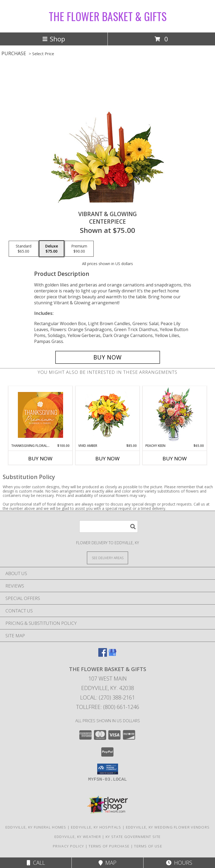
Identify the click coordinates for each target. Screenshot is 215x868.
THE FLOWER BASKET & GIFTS (108, 16)
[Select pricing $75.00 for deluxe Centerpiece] (52, 249)
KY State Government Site (133, 837)
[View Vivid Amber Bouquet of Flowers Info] (108, 415)
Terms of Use (148, 846)
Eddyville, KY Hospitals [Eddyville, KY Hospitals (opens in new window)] (96, 827)
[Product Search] (109, 527)
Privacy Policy (68, 846)
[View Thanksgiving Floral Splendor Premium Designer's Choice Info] (40, 415)
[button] (108, 769)
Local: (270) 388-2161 (107, 697)
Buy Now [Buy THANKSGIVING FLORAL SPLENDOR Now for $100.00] (40, 458)
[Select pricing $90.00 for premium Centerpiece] (79, 249)
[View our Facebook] (103, 655)
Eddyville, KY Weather (78, 837)
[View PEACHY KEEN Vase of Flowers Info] (175, 415)
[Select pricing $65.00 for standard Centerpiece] (24, 249)
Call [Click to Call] (36, 863)
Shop (54, 39)
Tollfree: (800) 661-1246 (108, 707)
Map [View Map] (107, 863)
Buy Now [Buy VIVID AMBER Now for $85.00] (107, 458)
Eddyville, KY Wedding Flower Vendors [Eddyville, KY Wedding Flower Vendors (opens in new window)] (168, 827)
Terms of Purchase (109, 846)
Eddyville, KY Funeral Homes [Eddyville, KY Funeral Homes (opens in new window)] (36, 827)
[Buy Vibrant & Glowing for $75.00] (108, 357)
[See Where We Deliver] (107, 558)
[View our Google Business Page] (112, 655)
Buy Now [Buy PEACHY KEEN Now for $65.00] (175, 458)
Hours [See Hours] (179, 863)
